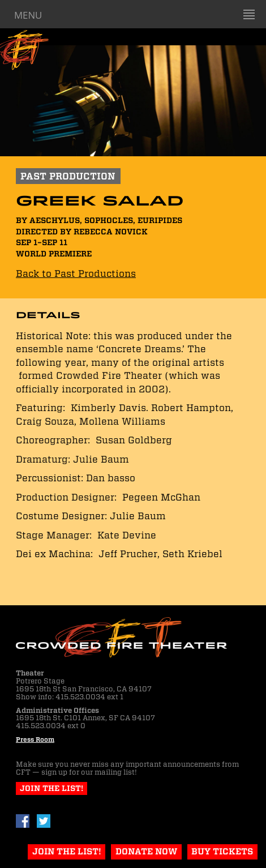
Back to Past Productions (76, 273)
